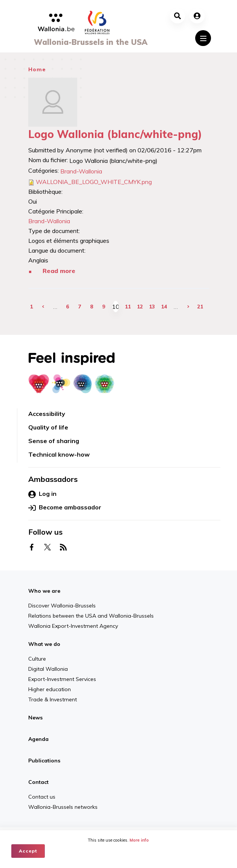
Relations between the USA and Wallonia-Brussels (91, 616)
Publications (44, 761)
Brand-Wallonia (81, 171)
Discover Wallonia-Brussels (62, 606)
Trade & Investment (53, 699)
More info (140, 840)
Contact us (42, 797)
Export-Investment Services (62, 679)
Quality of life (48, 427)
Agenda (38, 739)
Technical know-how (59, 454)
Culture (37, 659)
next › (188, 307)
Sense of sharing (54, 441)
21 (200, 307)
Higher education (50, 689)
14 (164, 307)
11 (128, 307)
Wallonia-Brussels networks (63, 807)
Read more (59, 271)
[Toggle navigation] (203, 38)
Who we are (44, 591)
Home (37, 69)
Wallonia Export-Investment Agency (73, 626)
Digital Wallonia (48, 669)
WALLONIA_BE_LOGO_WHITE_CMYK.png (94, 182)
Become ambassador (65, 508)
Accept (28, 851)
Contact (38, 782)
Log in (42, 494)
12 (140, 307)
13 (152, 307)
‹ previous (43, 307)
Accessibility (47, 414)
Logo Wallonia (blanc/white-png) (115, 134)
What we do (44, 644)
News (35, 718)
